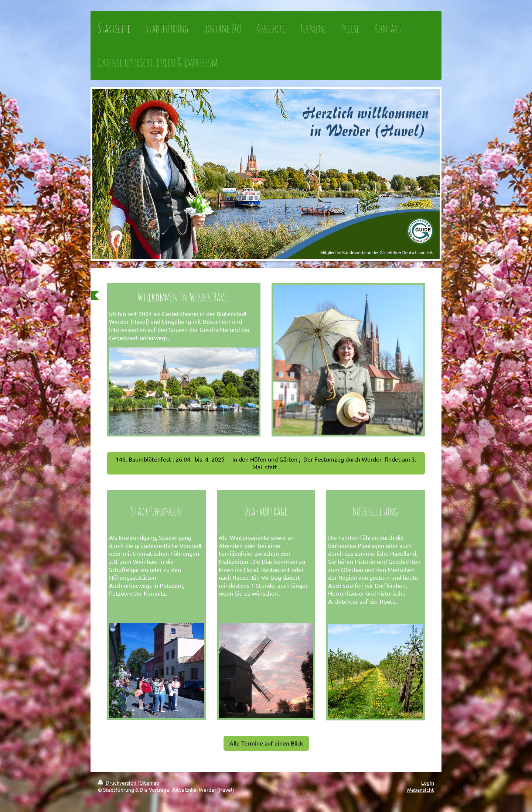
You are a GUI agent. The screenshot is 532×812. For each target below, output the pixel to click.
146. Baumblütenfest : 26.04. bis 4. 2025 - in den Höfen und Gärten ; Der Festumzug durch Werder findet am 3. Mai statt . (266, 463)
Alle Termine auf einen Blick (266, 743)
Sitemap (150, 782)
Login (428, 782)
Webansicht (420, 789)
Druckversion (118, 782)
